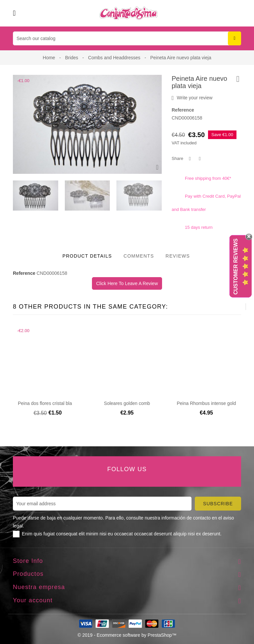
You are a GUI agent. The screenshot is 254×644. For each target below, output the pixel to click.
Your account (33, 600)
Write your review (192, 98)
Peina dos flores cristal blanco (49, 403)
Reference (183, 110)
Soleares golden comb (127, 403)
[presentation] (86, 196)
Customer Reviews (236, 267)
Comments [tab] (139, 256)
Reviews (178, 256)
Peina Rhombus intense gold (206, 403)
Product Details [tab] (87, 256)
